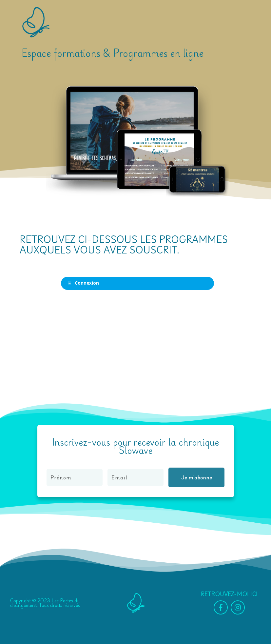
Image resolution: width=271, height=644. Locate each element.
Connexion (81, 283)
